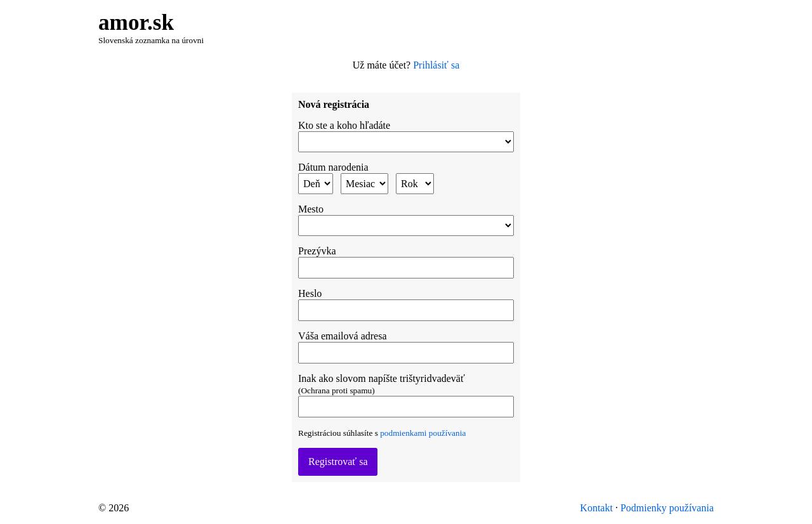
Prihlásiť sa (436, 65)
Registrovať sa (338, 462)
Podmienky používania (667, 508)
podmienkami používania (423, 433)
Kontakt (596, 508)
